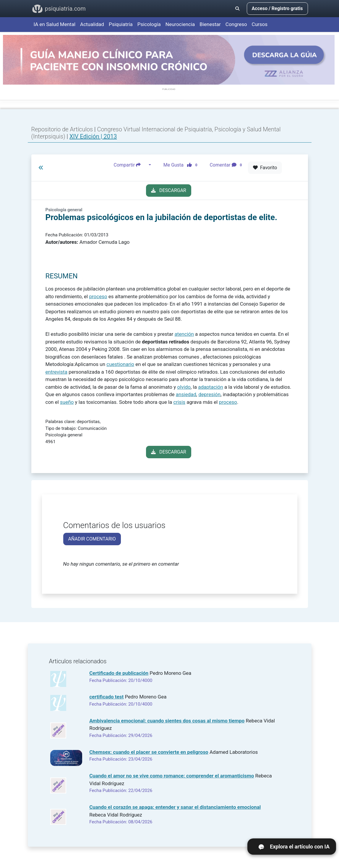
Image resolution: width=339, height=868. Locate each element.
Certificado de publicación (119, 673)
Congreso (236, 24)
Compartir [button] (131, 165)
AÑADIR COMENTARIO (92, 539)
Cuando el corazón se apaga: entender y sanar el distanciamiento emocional (175, 807)
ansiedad (186, 394)
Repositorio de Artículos (62, 129)
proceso (98, 296)
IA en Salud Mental (55, 24)
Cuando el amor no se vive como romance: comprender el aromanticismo (172, 776)
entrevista (56, 372)
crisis (179, 402)
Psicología (149, 24)
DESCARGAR (169, 190)
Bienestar (210, 24)
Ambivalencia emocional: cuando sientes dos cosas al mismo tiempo (167, 721)
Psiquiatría (121, 24)
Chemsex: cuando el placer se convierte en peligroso (149, 752)
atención (184, 334)
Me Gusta (182, 165)
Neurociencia (180, 24)
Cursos (260, 24)
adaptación (211, 387)
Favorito (265, 168)
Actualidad (92, 24)
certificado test (106, 697)
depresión (209, 394)
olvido (184, 387)
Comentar (227, 165)
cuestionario (120, 364)
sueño (67, 402)
